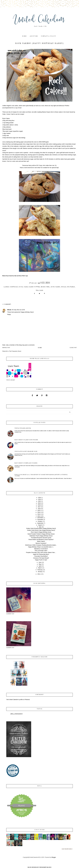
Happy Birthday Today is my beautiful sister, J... (41, 547)
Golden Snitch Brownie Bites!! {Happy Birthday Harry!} (41, 528)
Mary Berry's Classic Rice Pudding (26, 440)
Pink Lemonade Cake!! (41, 551)
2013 (39, 514)
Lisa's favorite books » (67, 849)
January (40, 572)
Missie (9, 310)
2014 (39, 512)
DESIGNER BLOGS (45, 867)
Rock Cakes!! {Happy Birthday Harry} (41, 532)
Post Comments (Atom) (15, 351)
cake (26, 287)
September (40, 523)
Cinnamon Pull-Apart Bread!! (41, 558)
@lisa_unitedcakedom (16, 714)
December (40, 518)
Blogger (54, 857)
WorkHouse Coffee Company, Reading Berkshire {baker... (41, 545)
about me (34, 36)
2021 (40, 501)
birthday (14, 287)
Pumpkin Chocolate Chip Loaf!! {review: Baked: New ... (41, 552)
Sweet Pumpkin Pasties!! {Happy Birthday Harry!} (41, 534)
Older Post (73, 348)
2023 (40, 499)
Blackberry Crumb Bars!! (41, 549)
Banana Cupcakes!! (41, 543)
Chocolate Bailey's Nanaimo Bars (26, 451)
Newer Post (6, 348)
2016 (39, 509)
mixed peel (45, 287)
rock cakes (55, 287)
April (40, 566)
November (40, 520)
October (40, 521)
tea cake (39, 291)
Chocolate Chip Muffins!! (41, 556)
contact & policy (49, 36)
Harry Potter (34, 287)
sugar (63, 287)
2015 (39, 511)
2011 (39, 574)
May (40, 564)
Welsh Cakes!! (41, 541)
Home (40, 348)
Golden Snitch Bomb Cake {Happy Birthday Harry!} (41, 530)
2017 (39, 507)
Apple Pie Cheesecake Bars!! (41, 554)
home (24, 36)
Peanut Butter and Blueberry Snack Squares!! (41, 540)
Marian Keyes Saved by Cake (9, 276)
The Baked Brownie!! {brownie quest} (41, 538)
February (40, 570)
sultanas (71, 287)
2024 (40, 498)
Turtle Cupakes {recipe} (23, 428)
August (40, 525)
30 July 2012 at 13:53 (18, 310)
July (40, 527)
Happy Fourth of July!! (41, 560)
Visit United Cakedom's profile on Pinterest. (18, 700)
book (21, 287)
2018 (39, 505)
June (40, 562)
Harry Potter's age (23, 276)
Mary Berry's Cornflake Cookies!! (26, 463)
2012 (39, 516)
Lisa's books (39, 830)
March (40, 568)
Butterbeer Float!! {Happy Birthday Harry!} (41, 536)
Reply (9, 314)
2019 (39, 503)
